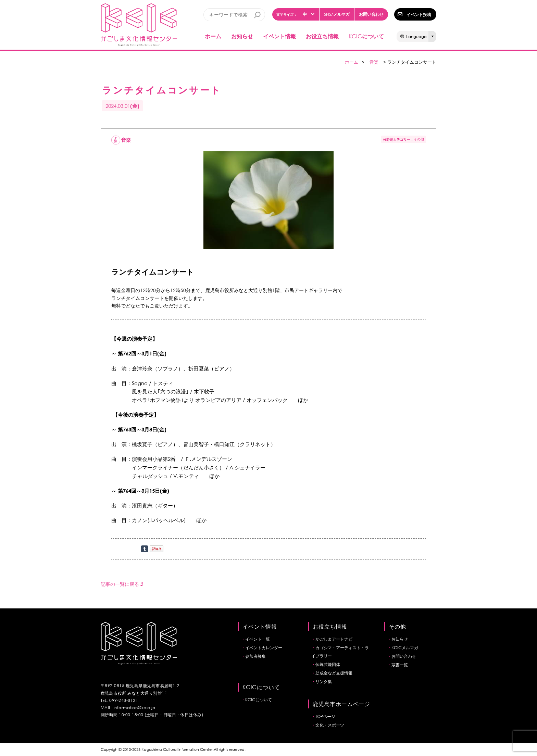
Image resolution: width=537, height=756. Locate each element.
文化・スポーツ (330, 725)
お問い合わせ (371, 14)
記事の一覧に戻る (122, 584)
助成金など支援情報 (334, 673)
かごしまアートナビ (334, 639)
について (366, 36)
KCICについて (259, 700)
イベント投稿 (419, 14)
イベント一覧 (258, 639)
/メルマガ (337, 14)
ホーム (213, 36)
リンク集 (324, 682)
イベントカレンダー (264, 648)
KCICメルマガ (405, 648)
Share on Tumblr (145, 549)
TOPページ (325, 716)
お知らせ (242, 36)
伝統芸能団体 (328, 664)
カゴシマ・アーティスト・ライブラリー (340, 652)
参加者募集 (255, 656)
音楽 (374, 62)
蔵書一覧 (400, 665)
